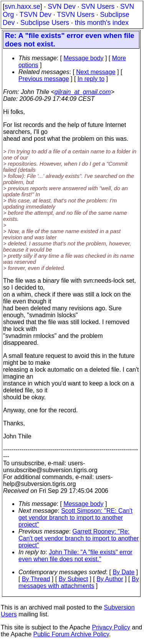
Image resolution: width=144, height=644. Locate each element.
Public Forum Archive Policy (71, 634)
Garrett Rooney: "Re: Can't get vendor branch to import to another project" (79, 538)
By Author (110, 579)
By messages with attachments (79, 582)
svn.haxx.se (22, 7)
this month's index (102, 23)
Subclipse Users (45, 23)
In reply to (91, 79)
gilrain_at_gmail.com (83, 92)
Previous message (44, 79)
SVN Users (98, 7)
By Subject (73, 579)
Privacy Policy (111, 627)
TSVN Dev (36, 15)
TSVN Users (76, 15)
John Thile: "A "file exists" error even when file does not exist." (75, 556)
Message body (83, 58)
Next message (96, 72)
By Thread (36, 579)
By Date (123, 572)
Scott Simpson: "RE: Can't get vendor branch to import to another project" (75, 518)
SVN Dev (61, 7)
